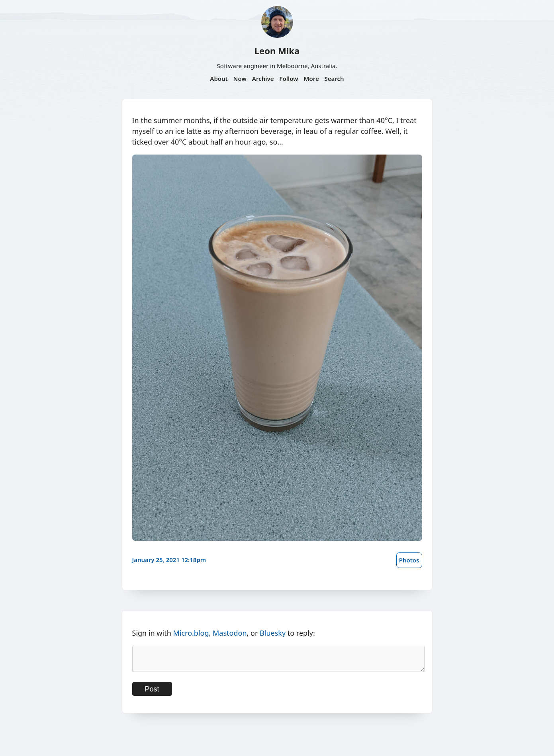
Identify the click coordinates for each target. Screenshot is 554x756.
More (311, 78)
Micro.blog (191, 633)
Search (334, 78)
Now (240, 78)
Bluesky (273, 633)
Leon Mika (277, 51)
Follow (289, 78)
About (219, 78)
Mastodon (230, 633)
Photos (409, 560)
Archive (263, 78)
